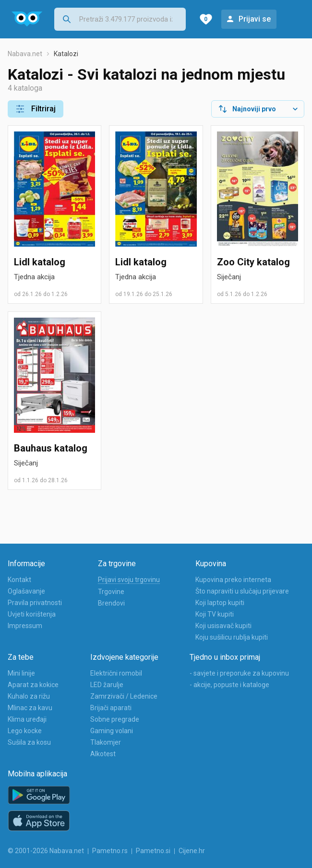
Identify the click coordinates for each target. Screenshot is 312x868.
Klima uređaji (27, 719)
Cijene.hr (192, 851)
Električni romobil (116, 673)
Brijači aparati (111, 708)
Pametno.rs (110, 851)
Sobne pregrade (115, 719)
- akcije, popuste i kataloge (229, 685)
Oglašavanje (26, 591)
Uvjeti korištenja (32, 614)
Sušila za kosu (29, 742)
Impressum (25, 626)
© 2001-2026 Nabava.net (46, 851)
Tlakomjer (106, 742)
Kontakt (19, 580)
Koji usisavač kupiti (223, 626)
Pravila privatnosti (35, 603)
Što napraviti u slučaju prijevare (242, 591)
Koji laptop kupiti (220, 603)
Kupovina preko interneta (233, 580)
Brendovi (111, 603)
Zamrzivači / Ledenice (124, 696)
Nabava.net (25, 54)
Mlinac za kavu (30, 708)
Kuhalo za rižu (29, 696)
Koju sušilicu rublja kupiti (232, 637)
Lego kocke (25, 731)
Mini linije (21, 673)
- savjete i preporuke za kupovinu (239, 673)
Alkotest (103, 754)
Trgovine (111, 592)
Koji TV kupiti (215, 614)
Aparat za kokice (33, 685)
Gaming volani (112, 731)
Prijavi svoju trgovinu (129, 580)
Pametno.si (153, 851)
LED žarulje (107, 685)
